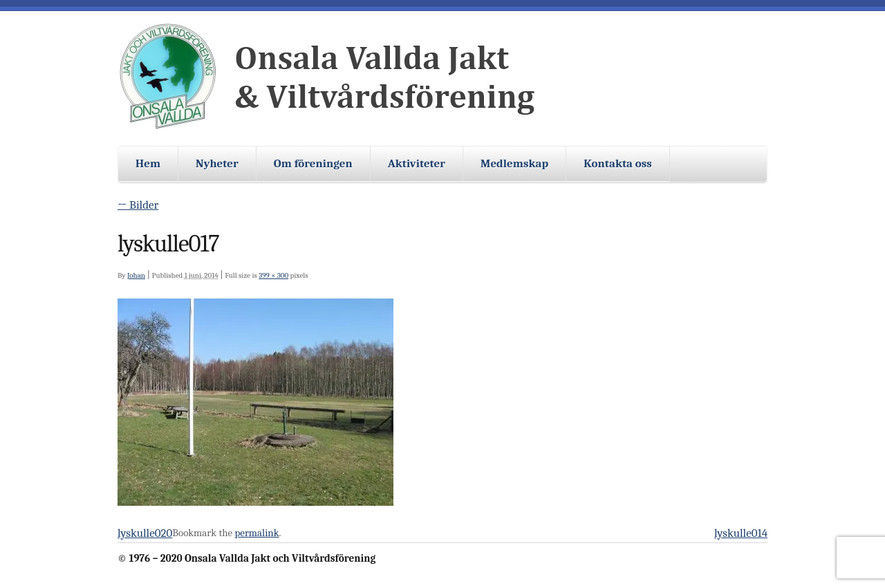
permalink (257, 533)
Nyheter (217, 163)
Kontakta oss (618, 163)
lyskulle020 (145, 533)
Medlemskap (514, 163)
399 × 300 (273, 275)
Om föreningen (313, 163)
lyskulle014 (741, 533)
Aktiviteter (417, 163)
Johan (136, 275)
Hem (148, 163)
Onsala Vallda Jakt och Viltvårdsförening (332, 77)
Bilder (138, 205)
